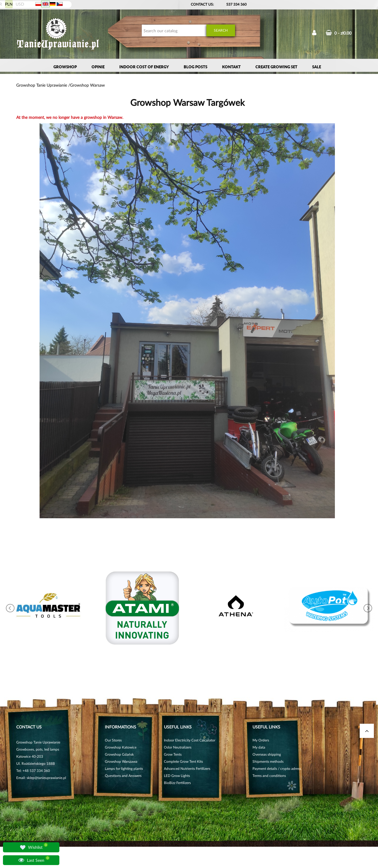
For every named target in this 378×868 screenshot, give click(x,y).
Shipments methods (268, 761)
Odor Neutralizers (178, 747)
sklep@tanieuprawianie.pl (46, 778)
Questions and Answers (123, 776)
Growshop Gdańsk (119, 754)
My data (259, 747)
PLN (9, 4)
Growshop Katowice (121, 747)
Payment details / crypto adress (277, 769)
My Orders (261, 740)
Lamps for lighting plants (124, 769)
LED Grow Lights (177, 776)
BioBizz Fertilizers (177, 783)
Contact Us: (202, 4)
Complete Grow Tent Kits (183, 761)
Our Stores (113, 740)
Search (221, 30)
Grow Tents (173, 754)
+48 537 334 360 (36, 771)
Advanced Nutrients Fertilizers (187, 769)
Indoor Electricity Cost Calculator (190, 740)
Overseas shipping (267, 754)
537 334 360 (236, 4)
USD (20, 4)
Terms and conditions (269, 776)
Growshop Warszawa (121, 761)
